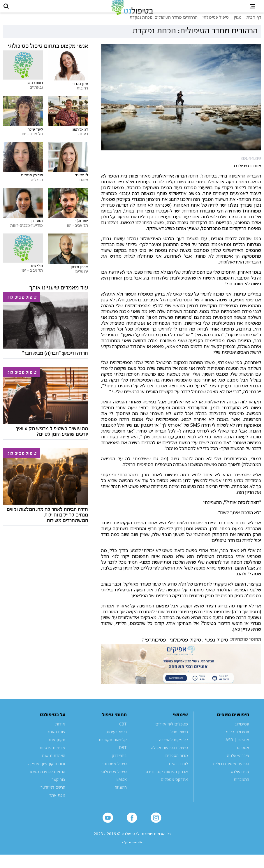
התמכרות (241, 788)
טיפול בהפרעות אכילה (169, 756)
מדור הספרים (177, 764)
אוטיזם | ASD (237, 748)
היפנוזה (121, 796)
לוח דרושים (178, 772)
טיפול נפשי (217, 648)
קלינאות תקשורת (113, 748)
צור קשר (58, 788)
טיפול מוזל (179, 740)
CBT (123, 732)
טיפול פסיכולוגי (185, 648)
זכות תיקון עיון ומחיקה (47, 772)
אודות (60, 732)
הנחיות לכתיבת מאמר (47, 780)
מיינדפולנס (240, 780)
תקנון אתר (57, 748)
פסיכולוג (242, 732)
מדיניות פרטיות (52, 756)
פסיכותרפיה (154, 648)
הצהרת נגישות (54, 764)
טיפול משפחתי (115, 772)
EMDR (122, 788)
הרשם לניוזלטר (53, 796)
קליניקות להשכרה (174, 748)
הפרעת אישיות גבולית (231, 772)
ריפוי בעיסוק (116, 740)
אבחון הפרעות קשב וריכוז (167, 780)
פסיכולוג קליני (237, 740)
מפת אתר (57, 803)
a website (132, 854)
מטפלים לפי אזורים (172, 732)
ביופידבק (119, 764)
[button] (10, 10)
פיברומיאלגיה (238, 764)
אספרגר (243, 756)
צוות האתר (56, 740)
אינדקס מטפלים (174, 788)
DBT (123, 756)
